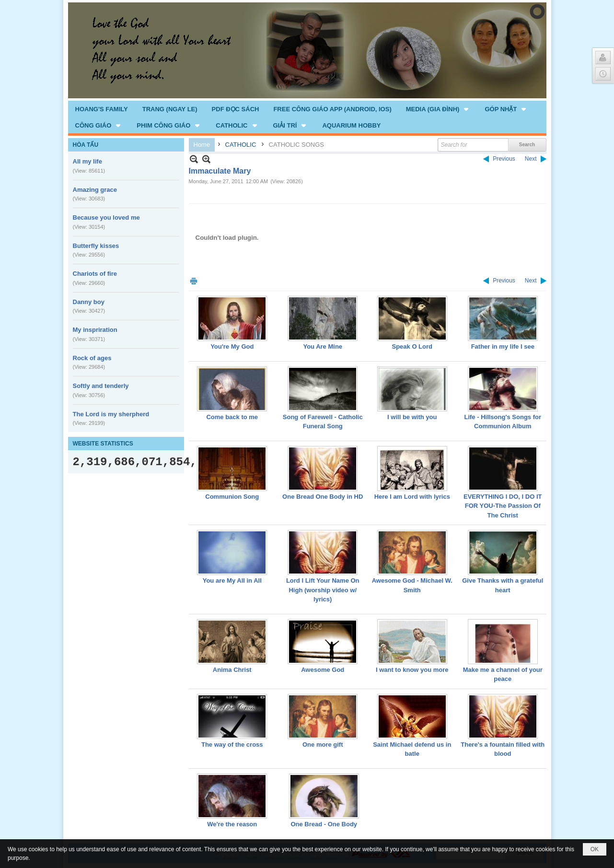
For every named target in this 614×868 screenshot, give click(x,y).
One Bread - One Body (324, 824)
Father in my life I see (503, 346)
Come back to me (232, 417)
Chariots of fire (95, 274)
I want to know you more (412, 670)
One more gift (323, 745)
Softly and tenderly (101, 386)
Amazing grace (95, 190)
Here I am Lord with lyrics (412, 497)
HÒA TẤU (86, 145)
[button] (438, 109)
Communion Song (232, 497)
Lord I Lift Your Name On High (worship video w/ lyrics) (323, 590)
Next (531, 159)
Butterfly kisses (96, 246)
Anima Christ (232, 670)
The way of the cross (232, 745)
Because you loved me (106, 217)
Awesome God (323, 670)
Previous (504, 159)
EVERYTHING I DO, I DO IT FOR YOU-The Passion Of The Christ (503, 506)
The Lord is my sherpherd (111, 414)
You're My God (232, 346)
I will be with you (412, 417)
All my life (87, 161)
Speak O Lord (412, 346)
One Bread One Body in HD (323, 497)
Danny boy (89, 302)
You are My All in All (232, 581)
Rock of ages (92, 358)
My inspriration (95, 330)
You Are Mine (323, 346)
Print (194, 281)
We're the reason (232, 824)
